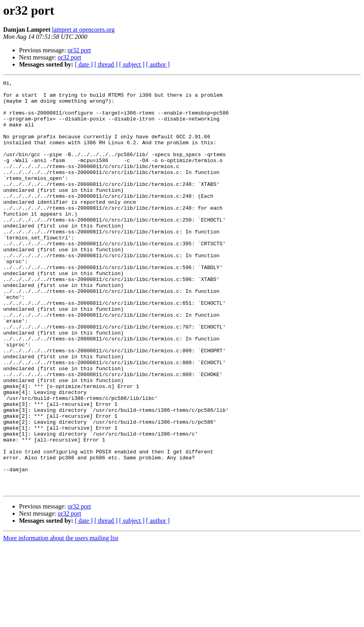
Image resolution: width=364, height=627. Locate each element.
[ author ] (158, 64)
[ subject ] (132, 64)
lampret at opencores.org (83, 30)
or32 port (79, 50)
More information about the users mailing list (61, 620)
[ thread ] (106, 64)
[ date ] (84, 64)
